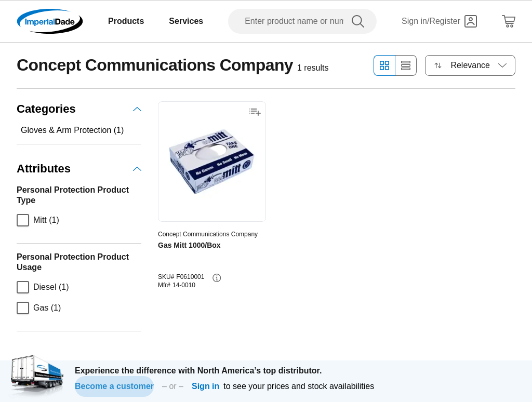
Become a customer (114, 386)
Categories (79, 109)
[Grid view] (384, 65)
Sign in (205, 386)
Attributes (79, 169)
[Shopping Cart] (509, 21)
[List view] (406, 65)
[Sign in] (439, 21)
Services (186, 21)
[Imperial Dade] (50, 21)
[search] (360, 21)
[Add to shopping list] (255, 112)
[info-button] (217, 278)
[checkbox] (23, 220)
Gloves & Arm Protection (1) (72, 130)
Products (126, 21)
